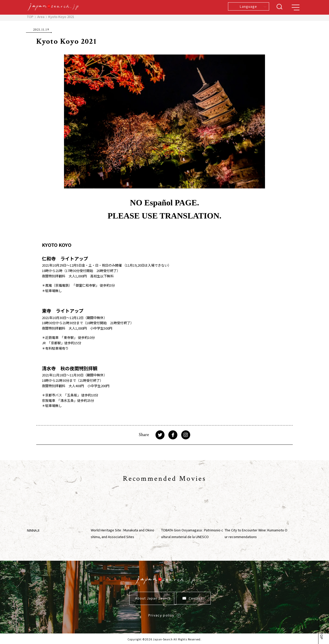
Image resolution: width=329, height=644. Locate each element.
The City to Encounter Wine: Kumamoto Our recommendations (256, 533)
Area (41, 17)
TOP (30, 17)
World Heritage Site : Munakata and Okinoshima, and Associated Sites (122, 533)
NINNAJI (33, 530)
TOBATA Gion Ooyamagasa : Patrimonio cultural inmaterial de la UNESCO (192, 533)
